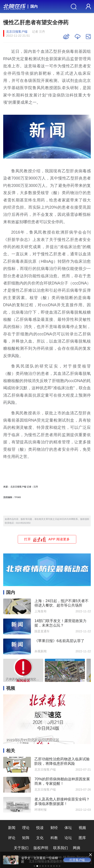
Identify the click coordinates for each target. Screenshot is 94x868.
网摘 (77, 848)
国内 (34, 6)
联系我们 (61, 848)
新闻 (12, 828)
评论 (12, 838)
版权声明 (41, 848)
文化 (40, 838)
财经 (54, 828)
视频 (82, 828)
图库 (82, 838)
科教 (54, 838)
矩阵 (26, 838)
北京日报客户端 (17, 32)
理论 (26, 828)
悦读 (40, 828)
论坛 (68, 838)
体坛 (68, 828)
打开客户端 (77, 860)
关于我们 (21, 848)
